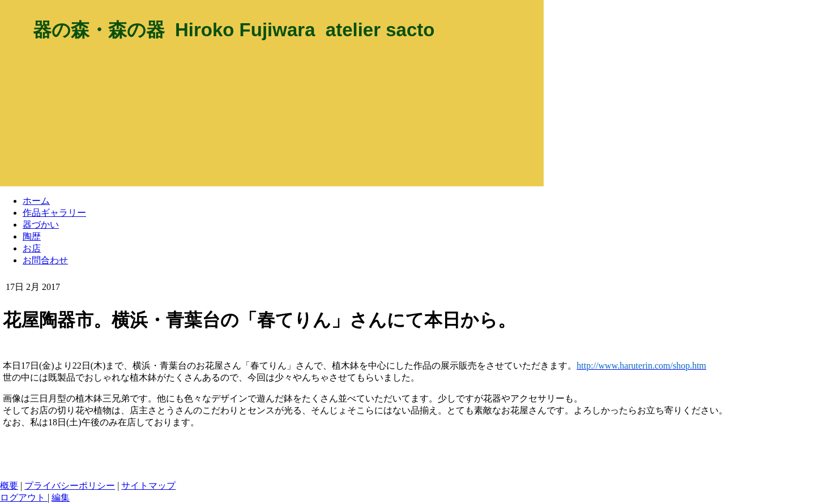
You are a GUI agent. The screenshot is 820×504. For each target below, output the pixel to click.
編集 (61, 497)
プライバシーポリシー (70, 486)
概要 (9, 486)
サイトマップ (148, 486)
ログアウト (24, 497)
